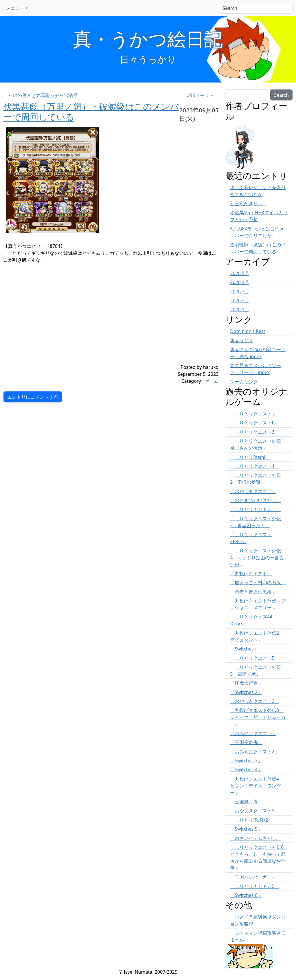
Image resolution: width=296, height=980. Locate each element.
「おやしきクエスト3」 (255, 811)
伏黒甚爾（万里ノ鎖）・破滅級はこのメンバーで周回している (91, 112)
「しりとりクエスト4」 (255, 466)
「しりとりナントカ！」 (256, 509)
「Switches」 (244, 649)
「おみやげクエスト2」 (255, 752)
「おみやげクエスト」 (253, 733)
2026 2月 (240, 301)
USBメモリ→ (200, 95)
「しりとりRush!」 (250, 457)
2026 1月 (240, 309)
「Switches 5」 (246, 829)
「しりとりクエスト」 (253, 414)
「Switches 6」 (246, 895)
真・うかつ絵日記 (148, 39)
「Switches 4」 (246, 770)
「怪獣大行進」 (246, 683)
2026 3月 (240, 292)
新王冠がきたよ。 (249, 204)
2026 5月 (240, 273)
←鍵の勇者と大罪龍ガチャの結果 (43, 95)
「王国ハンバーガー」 (253, 877)
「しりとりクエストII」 (255, 423)
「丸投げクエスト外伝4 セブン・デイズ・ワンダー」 (257, 786)
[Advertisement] (93, 323)
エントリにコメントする (33, 397)
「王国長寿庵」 (246, 742)
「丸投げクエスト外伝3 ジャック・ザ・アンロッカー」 (258, 717)
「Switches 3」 (246, 761)
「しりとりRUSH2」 (251, 820)
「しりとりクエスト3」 (255, 432)
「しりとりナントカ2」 (255, 886)
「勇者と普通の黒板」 (253, 592)
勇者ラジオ (242, 340)
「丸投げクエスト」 (251, 574)
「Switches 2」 (246, 692)
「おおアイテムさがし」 (256, 838)
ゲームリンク (244, 382)
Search (281, 95)
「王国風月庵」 (246, 802)
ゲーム (212, 381)
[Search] (256, 8)
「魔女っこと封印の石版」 (258, 582)
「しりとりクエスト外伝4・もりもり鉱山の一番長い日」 (257, 558)
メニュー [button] (15, 8)
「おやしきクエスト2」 (255, 701)
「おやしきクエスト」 (253, 491)
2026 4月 (240, 282)
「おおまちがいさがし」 (256, 500)
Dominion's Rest (248, 331)
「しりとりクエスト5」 (255, 658)
